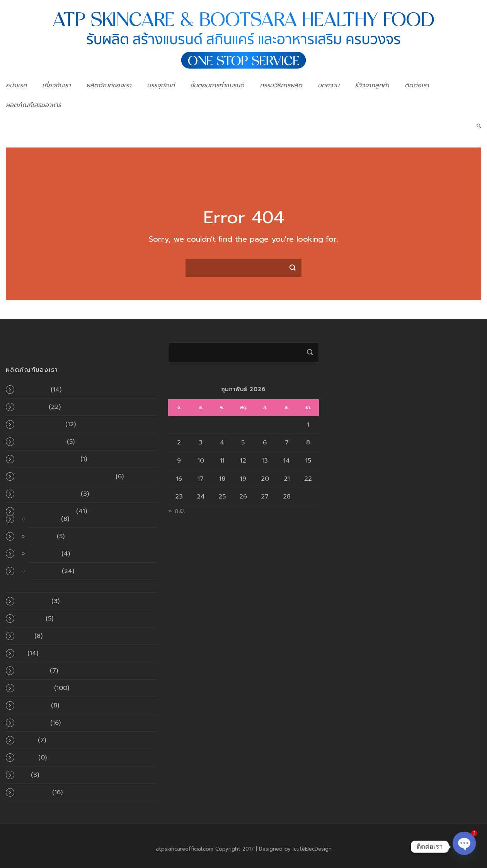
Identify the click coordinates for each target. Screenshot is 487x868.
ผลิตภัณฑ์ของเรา (109, 85)
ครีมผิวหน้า (32, 407)
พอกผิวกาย (33, 601)
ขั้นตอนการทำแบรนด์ (217, 85)
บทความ (329, 85)
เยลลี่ (48, 536)
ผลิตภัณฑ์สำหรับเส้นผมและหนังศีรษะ (65, 476)
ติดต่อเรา (417, 85)
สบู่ (21, 653)
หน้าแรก (16, 85)
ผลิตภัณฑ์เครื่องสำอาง (48, 494)
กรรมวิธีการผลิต (281, 85)
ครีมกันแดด (33, 390)
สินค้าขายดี (32, 671)
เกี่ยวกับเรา (56, 85)
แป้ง (23, 775)
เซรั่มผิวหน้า (33, 723)
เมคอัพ (26, 740)
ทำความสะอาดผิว (40, 424)
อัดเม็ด (50, 519)
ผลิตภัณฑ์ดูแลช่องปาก (48, 459)
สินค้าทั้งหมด (35, 688)
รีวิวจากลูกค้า (372, 85)
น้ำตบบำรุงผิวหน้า (41, 442)
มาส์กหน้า (30, 619)
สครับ (25, 636)
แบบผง (50, 571)
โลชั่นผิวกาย (34, 792)
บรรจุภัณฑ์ (161, 85)
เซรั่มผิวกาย (33, 705)
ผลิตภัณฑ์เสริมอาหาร (33, 105)
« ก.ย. (177, 511)
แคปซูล (50, 554)
